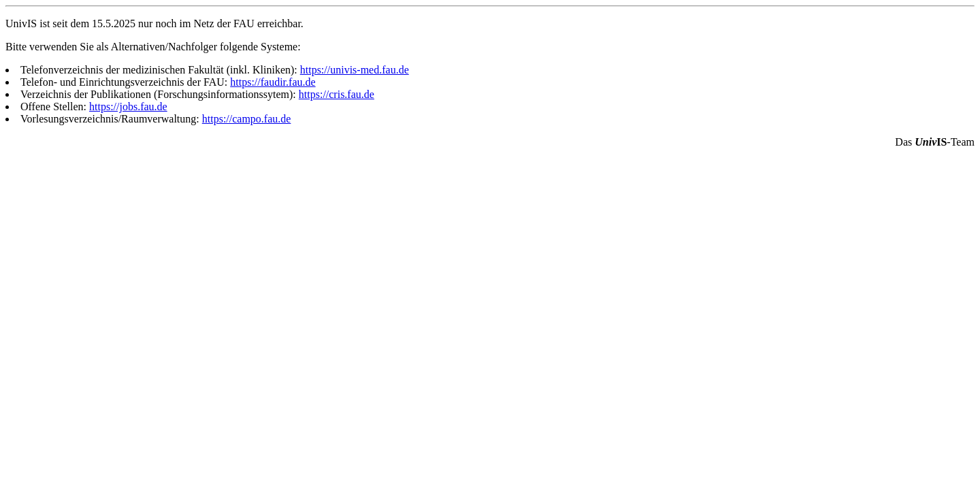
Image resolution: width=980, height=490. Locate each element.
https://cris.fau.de (337, 94)
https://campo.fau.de (247, 119)
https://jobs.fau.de (128, 107)
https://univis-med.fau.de (355, 70)
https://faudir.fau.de (273, 82)
